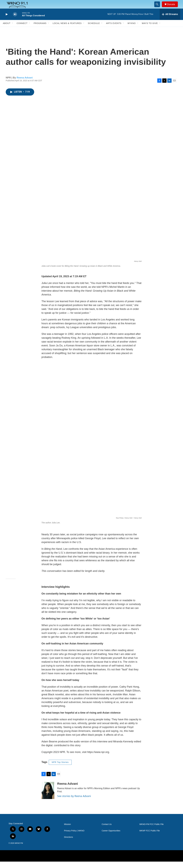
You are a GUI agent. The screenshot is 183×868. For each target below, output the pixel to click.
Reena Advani (25, 84)
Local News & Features (67, 30)
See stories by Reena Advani (74, 802)
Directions (68, 844)
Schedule (94, 30)
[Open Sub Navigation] (13, 30)
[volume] (15, 21)
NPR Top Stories (60, 769)
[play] (6, 21)
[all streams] (170, 21)
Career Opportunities (111, 837)
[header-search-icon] (158, 8)
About (7, 30)
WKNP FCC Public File (150, 837)
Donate (173, 7)
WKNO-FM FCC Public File (152, 831)
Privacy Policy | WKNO (74, 837)
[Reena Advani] (48, 797)
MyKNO (132, 30)
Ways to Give (150, 30)
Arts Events (114, 30)
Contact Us (107, 831)
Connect (22, 30)
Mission (67, 831)
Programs (40, 30)
